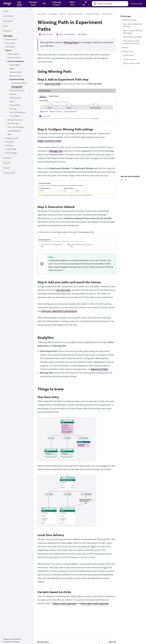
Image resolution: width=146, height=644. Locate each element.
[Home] (6, 11)
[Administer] (8, 21)
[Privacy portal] (9, 173)
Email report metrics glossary (95, 603)
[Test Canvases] (13, 124)
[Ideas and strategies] (16, 127)
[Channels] (7, 158)
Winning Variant (71, 42)
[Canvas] (9, 50)
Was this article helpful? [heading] (130, 176)
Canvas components (76, 14)
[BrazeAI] (7, 168)
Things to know (127, 51)
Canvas (62, 14)
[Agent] (12, 69)
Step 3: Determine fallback (132, 37)
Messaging (53, 14)
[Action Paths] (15, 65)
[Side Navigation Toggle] (30, 9)
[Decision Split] (15, 98)
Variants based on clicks (131, 63)
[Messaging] (8, 36)
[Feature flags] (11, 149)
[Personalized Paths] (19, 83)
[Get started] (8, 16)
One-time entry (128, 55)
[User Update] (15, 116)
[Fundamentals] (11, 40)
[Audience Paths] (16, 72)
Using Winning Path (129, 20)
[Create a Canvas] (14, 58)
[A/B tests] (9, 146)
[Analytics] (7, 163)
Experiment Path (52, 84)
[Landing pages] (11, 153)
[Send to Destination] (18, 112)
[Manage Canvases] (15, 120)
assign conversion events (49, 141)
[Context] (13, 94)
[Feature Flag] (15, 105)
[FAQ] (9, 134)
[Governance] (10, 43)
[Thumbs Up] (122, 181)
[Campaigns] (10, 47)
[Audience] (7, 31)
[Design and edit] (12, 138)
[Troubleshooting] (14, 131)
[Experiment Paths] (17, 80)
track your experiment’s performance (59, 311)
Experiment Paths (93, 14)
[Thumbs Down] (126, 181)
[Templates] (10, 142)
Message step (56, 151)
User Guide (42, 14)
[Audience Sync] (15, 76)
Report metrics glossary (65, 603)
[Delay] (12, 102)
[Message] (13, 109)
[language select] (86, 5)
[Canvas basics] (13, 54)
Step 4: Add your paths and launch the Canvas (131, 42)
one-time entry (63, 290)
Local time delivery (130, 59)
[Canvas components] (16, 61)
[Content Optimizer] (17, 91)
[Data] (6, 26)
